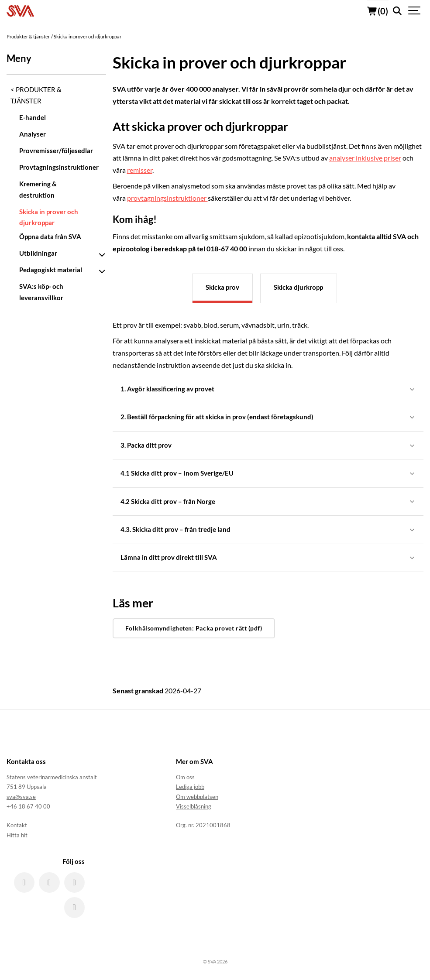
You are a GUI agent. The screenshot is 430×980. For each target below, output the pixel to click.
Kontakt (17, 826)
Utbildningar (38, 253)
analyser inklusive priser (365, 158)
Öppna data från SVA (50, 236)
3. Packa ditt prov (268, 445)
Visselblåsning (194, 808)
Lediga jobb (190, 788)
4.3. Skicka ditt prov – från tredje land (268, 530)
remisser (140, 170)
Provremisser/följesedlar (53, 151)
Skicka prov (222, 287)
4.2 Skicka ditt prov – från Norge (268, 502)
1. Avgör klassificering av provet (268, 389)
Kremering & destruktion (38, 189)
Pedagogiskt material (51, 270)
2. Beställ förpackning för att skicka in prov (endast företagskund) (268, 417)
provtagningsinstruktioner (167, 198)
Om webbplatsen (197, 798)
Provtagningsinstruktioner (53, 167)
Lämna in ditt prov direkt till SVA (268, 559)
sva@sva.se (21, 798)
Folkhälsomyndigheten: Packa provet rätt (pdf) (194, 629)
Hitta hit (17, 836)
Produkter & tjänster (36, 95)
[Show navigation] (415, 11)
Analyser (33, 134)
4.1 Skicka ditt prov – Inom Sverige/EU (268, 474)
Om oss (185, 778)
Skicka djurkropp (298, 287)
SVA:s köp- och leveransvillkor (41, 292)
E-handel (33, 117)
